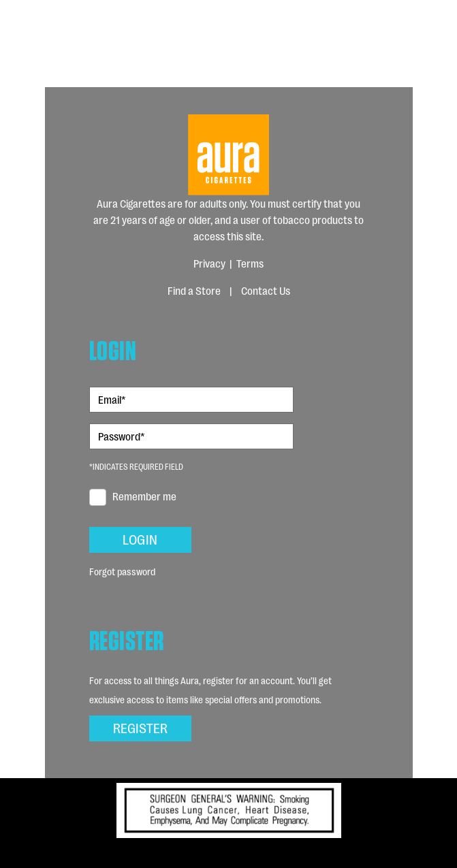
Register (140, 727)
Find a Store (194, 290)
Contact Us (266, 290)
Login (140, 539)
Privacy (209, 263)
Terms (250, 263)
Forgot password (122, 571)
